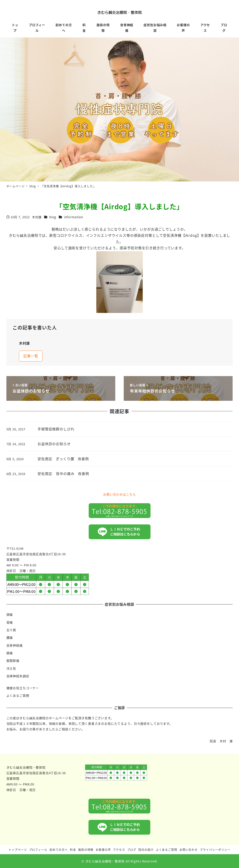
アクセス (119, 849)
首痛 (10, 622)
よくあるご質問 (18, 695)
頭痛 (10, 614)
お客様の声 (103, 849)
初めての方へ (59, 849)
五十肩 (11, 630)
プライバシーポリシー (215, 849)
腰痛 (10, 637)
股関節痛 (13, 660)
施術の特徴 (86, 849)
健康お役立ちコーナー (23, 688)
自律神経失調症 (18, 676)
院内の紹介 (146, 849)
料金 (73, 849)
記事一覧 (31, 356)
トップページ (18, 849)
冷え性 (11, 668)
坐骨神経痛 (15, 645)
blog (53, 217)
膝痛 (10, 653)
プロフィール (38, 849)
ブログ (132, 849)
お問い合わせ (189, 849)
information (74, 217)
